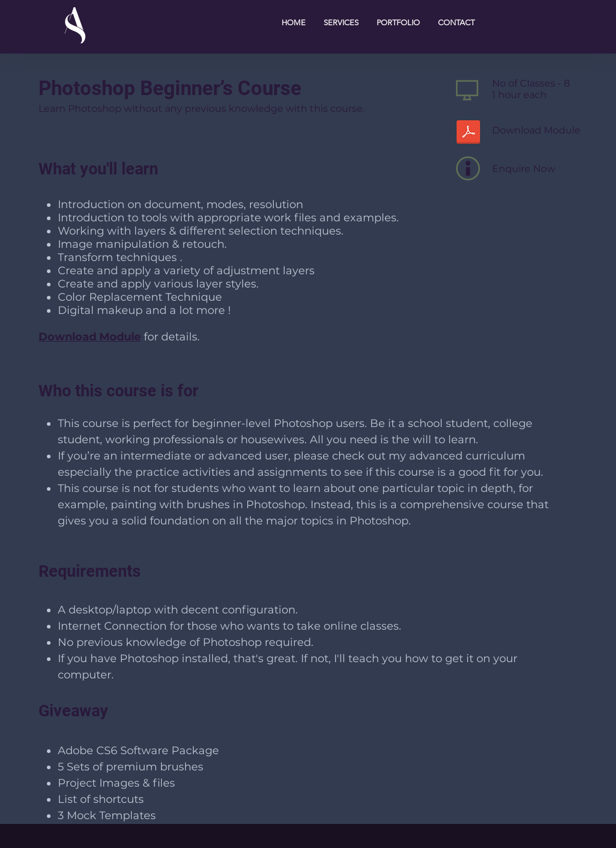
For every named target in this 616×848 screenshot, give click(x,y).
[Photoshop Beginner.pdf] (468, 134)
